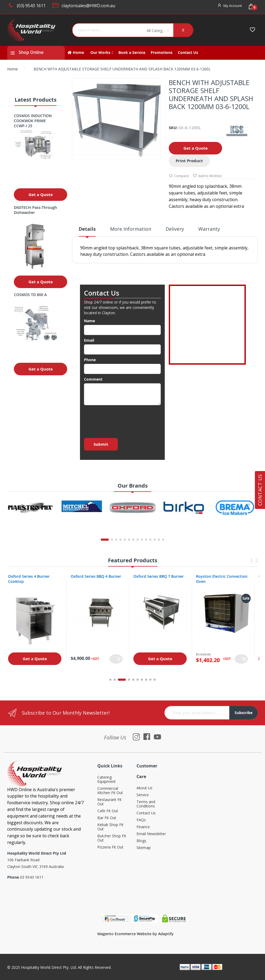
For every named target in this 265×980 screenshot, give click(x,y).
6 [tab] (138, 680)
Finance (143, 827)
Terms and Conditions (146, 804)
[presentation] (125, 420)
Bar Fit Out (107, 818)
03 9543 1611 (32, 877)
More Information (131, 229)
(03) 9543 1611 (31, 6)
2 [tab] (118, 680)
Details (87, 229)
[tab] (87, 231)
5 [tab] (133, 680)
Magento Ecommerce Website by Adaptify (135, 934)
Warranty (209, 229)
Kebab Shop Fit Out (110, 827)
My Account (233, 6)
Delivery (175, 229)
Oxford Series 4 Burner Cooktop (32, 579)
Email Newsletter (151, 834)
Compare (179, 176)
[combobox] (108, 30)
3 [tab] (125, 680)
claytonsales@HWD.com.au (88, 6)
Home (13, 69)
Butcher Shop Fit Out (112, 838)
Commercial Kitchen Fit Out (110, 791)
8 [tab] (146, 680)
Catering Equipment (107, 780)
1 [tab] (110, 680)
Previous (252, 563)
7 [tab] (142, 680)
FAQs (141, 820)
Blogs (141, 841)
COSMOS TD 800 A (30, 295)
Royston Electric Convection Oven (225, 579)
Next (257, 563)
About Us (144, 788)
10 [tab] (155, 680)
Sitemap (144, 848)
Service (143, 795)
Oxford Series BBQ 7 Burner (162, 576)
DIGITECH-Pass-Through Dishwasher (35, 210)
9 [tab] (150, 680)
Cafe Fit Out (108, 811)
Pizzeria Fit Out (110, 847)
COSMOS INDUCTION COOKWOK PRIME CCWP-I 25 (33, 121)
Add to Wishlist (207, 176)
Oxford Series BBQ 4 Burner (99, 576)
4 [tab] (129, 680)
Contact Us (146, 813)
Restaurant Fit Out (109, 802)
